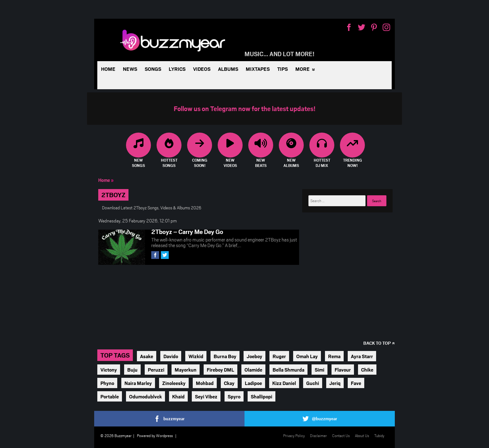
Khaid (178, 396)
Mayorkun (186, 370)
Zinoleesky (174, 383)
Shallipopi (261, 396)
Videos (202, 69)
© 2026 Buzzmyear (116, 436)
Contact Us (341, 436)
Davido (171, 356)
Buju (132, 370)
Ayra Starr (362, 356)
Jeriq (335, 383)
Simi (320, 370)
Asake (147, 356)
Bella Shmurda (288, 370)
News (130, 69)
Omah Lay (307, 356)
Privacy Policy (294, 436)
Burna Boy (225, 356)
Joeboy (254, 356)
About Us (362, 436)
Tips (283, 69)
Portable (110, 396)
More (303, 69)
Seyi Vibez (206, 396)
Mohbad (205, 383)
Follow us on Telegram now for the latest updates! (245, 108)
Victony (109, 370)
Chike (367, 370)
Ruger (279, 356)
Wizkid (196, 356)
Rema (334, 356)
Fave (356, 383)
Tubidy (379, 436)
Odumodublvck (145, 396)
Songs (153, 69)
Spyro (234, 396)
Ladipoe (253, 383)
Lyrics (177, 69)
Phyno (107, 383)
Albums (228, 69)
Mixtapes (258, 69)
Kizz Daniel (284, 383)
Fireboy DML (220, 370)
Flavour (343, 370)
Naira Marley (138, 383)
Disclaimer (318, 436)
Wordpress (164, 436)
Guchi (313, 383)
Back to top (377, 343)
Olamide (253, 370)
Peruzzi (156, 370)
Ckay (229, 383)
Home (108, 69)
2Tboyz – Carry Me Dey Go (187, 231)
